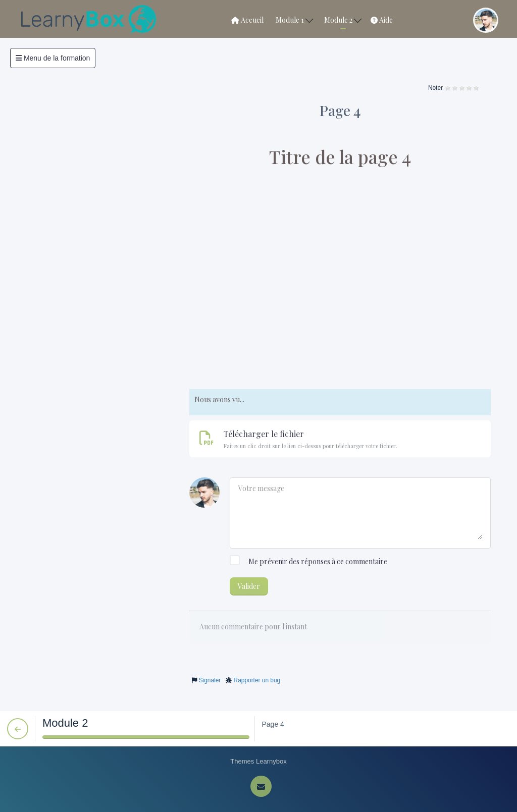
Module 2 (343, 20)
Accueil (247, 20)
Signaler (210, 680)
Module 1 (294, 20)
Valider (249, 586)
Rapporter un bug (257, 680)
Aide (382, 20)
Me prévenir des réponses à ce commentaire (308, 562)
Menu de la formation (53, 58)
